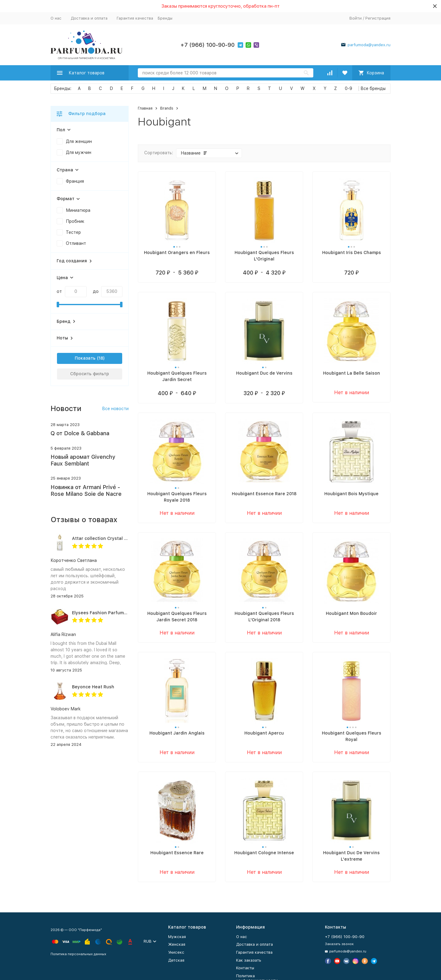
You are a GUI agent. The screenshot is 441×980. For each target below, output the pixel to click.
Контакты (245, 968)
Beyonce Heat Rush (93, 687)
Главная (145, 108)
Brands (167, 108)
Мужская (177, 937)
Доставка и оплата (89, 18)
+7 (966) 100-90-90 (207, 45)
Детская (176, 960)
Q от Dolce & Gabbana (80, 433)
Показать (85, 358)
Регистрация (378, 18)
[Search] (226, 73)
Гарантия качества (135, 18)
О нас (56, 18)
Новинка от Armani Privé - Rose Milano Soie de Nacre (86, 490)
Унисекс (176, 952)
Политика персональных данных (78, 954)
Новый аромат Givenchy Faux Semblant (83, 460)
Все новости (115, 409)
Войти (356, 18)
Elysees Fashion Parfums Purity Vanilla (114, 613)
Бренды (165, 18)
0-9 (349, 88)
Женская (177, 944)
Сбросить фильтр (90, 374)
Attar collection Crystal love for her (111, 538)
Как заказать (249, 960)
